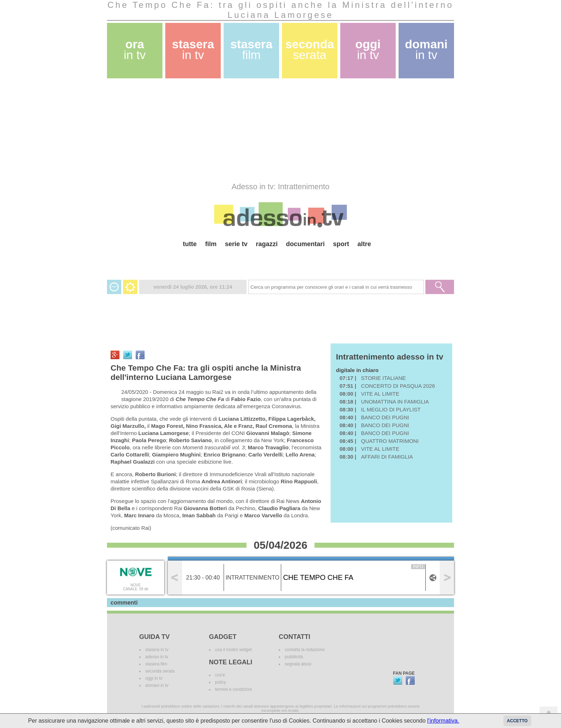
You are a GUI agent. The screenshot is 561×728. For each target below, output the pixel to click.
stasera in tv (157, 650)
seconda (309, 50)
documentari (305, 244)
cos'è (220, 675)
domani (426, 50)
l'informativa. (443, 721)
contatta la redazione (305, 650)
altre (364, 244)
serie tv (236, 244)
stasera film (156, 664)
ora (135, 50)
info (418, 567)
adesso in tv (157, 657)
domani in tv (157, 685)
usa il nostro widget (233, 650)
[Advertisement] (280, 130)
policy (221, 682)
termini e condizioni (233, 689)
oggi (368, 50)
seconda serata (160, 671)
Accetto (517, 721)
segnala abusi (298, 664)
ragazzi (267, 244)
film (211, 244)
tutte (190, 244)
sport (341, 244)
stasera (193, 50)
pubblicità (294, 657)
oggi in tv (154, 678)
